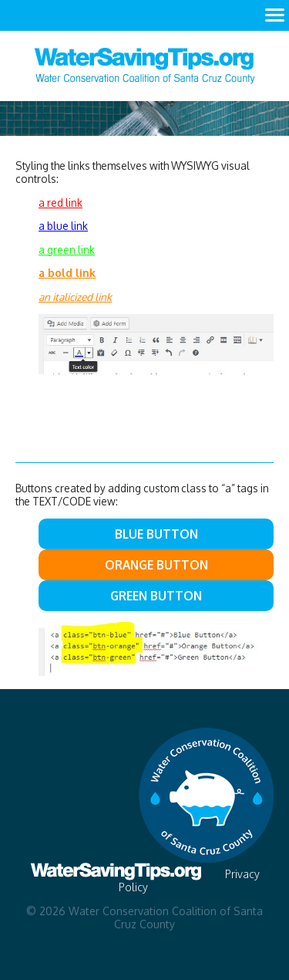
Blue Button (156, 534)
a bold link (67, 273)
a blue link (63, 226)
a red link (60, 203)
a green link (67, 250)
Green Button (156, 596)
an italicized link (75, 297)
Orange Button (156, 565)
